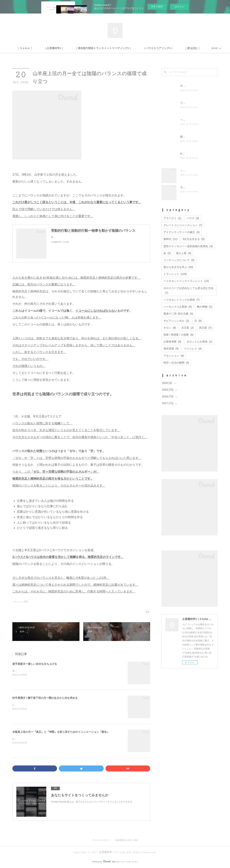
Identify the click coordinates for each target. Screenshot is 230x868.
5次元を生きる (194, 239)
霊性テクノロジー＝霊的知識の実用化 (188, 246)
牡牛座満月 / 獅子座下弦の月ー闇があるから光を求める (45, 698)
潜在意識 (171, 349)
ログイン (179, 7)
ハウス (193, 218)
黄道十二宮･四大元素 (178, 314)
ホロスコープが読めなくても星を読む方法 (188, 290)
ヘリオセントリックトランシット (186, 281)
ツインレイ (193, 349)
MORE (177, 48)
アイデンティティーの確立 (182, 232)
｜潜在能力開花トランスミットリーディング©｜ (134, 48)
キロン (170, 328)
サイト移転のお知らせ (193, 86)
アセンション (174, 356)
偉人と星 (184, 253)
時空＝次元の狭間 (176, 363)
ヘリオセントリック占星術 (182, 300)
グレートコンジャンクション (183, 225)
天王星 (188, 328)
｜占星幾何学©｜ (85, 48)
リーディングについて (179, 260)
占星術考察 (172, 342)
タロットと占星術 (199, 342)
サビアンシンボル (176, 321)
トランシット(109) (20, 602)
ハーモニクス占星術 (178, 307)
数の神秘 (205, 307)
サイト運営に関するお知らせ (197, 187)
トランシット (175, 274)
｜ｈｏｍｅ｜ (55, 48)
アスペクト (172, 218)
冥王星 (205, 328)
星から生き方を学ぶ (178, 267)
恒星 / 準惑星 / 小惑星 (178, 335)
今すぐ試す (157, 6)
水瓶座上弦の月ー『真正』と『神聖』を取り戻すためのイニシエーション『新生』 (61, 732)
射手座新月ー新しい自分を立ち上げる (35, 664)
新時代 (170, 239)
